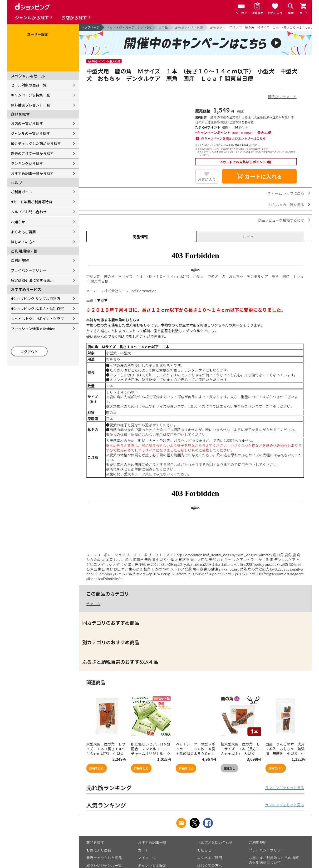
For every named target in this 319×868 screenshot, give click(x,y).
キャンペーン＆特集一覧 (30, 95)
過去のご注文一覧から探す (32, 153)
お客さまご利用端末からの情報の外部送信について (274, 860)
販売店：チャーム (282, 97)
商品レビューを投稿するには (281, 220)
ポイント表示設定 (152, 865)
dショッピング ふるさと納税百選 (37, 309)
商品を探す (95, 842)
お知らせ (18, 222)
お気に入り (207, 179)
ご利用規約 (20, 260)
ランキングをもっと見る (285, 788)
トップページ (90, 27)
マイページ (147, 858)
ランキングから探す (27, 163)
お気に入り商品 (99, 850)
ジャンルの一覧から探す (30, 133)
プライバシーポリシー (29, 270)
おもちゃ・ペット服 (189, 27)
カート (143, 850)
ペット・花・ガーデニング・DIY (129, 27)
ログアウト (29, 352)
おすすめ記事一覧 (152, 842)
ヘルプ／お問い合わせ (29, 212)
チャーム (93, 604)
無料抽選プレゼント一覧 (31, 105)
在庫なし (229, 768)
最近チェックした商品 (104, 858)
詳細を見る (97, 768)
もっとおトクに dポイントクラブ (37, 319)
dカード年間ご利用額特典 (32, 202)
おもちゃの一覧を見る (286, 205)
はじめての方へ (23, 242)
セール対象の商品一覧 (29, 85)
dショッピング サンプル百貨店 (36, 299)
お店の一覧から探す (27, 123)
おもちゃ (216, 27)
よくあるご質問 (23, 232)
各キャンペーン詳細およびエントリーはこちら (233, 138)
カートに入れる (259, 176)
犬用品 (163, 27)
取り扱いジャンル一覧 (104, 865)
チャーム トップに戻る (286, 193)
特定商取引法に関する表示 (32, 280)
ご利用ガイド (22, 192)
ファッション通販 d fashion (33, 329)
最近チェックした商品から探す (36, 143)
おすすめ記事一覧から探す (32, 173)
